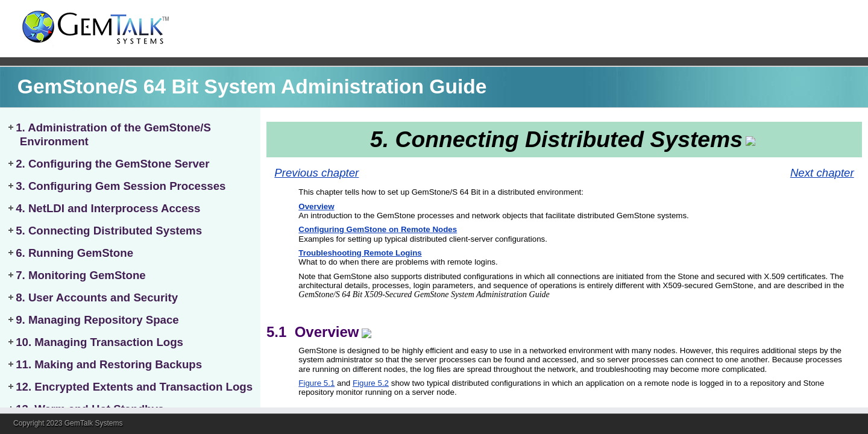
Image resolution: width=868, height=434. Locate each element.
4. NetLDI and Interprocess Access (108, 208)
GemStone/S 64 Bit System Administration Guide (252, 86)
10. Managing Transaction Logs (99, 342)
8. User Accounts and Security (97, 297)
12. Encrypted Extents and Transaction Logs (134, 387)
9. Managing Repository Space (97, 320)
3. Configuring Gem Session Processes (121, 186)
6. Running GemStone (74, 253)
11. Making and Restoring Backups (109, 364)
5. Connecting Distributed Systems (109, 231)
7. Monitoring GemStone (81, 275)
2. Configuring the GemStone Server (112, 164)
